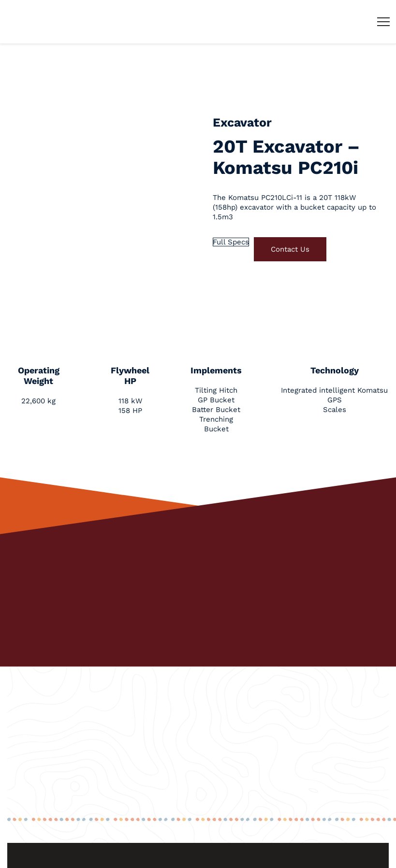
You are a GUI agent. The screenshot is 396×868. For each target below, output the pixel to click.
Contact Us (290, 249)
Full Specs (231, 242)
